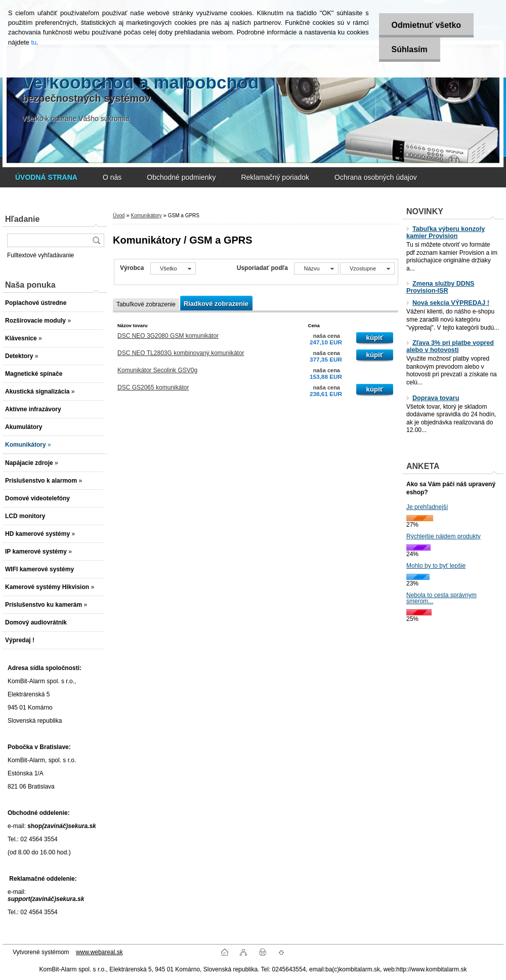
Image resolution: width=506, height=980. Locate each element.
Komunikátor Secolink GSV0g (157, 370)
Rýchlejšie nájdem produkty (444, 536)
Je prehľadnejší (427, 507)
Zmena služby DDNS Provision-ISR (440, 287)
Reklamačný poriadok (275, 177)
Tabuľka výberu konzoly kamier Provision (446, 232)
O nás (112, 177)
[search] (96, 240)
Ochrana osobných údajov (376, 177)
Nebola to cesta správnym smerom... (441, 598)
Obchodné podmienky (181, 177)
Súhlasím (410, 49)
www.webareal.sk (99, 952)
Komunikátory (146, 215)
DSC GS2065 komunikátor (153, 387)
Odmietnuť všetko (426, 25)
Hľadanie (22, 219)
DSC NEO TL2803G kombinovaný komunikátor (181, 353)
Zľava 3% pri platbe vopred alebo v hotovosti (450, 346)
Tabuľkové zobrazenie (146, 304)
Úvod (119, 215)
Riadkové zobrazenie (216, 304)
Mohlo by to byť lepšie (436, 566)
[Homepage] (46, 177)
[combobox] (316, 268)
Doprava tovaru (433, 398)
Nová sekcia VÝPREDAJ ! (448, 303)
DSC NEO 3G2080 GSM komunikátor (168, 336)
